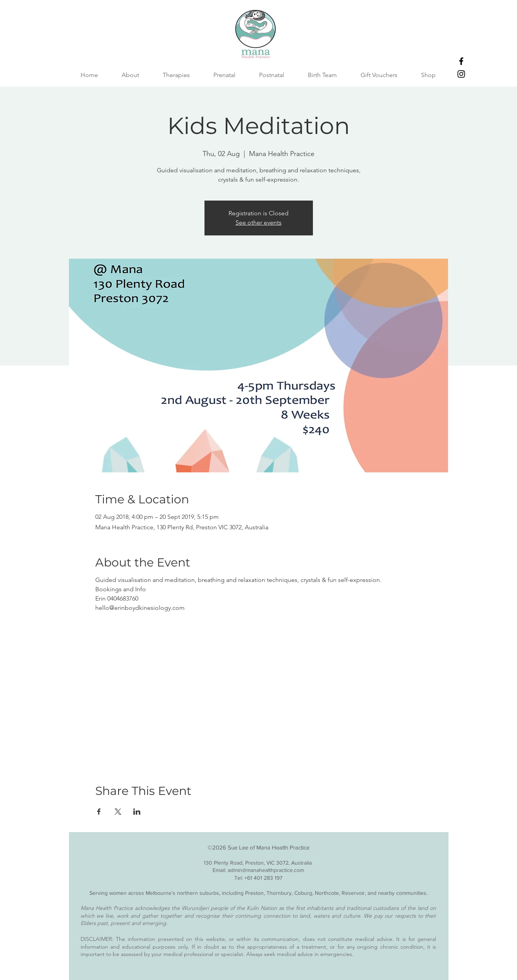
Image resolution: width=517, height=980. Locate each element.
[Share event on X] (118, 812)
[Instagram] (461, 74)
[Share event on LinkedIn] (137, 812)
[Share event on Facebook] (99, 812)
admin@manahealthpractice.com (266, 870)
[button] (323, 75)
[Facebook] (461, 61)
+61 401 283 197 (263, 878)
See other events (258, 222)
